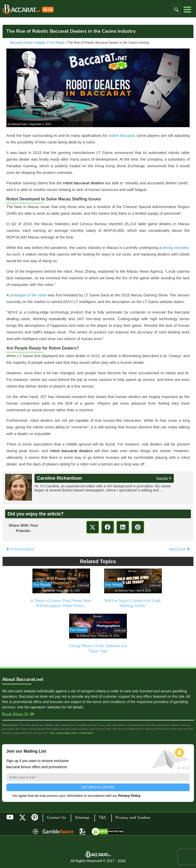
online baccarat (121, 135)
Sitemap (82, 818)
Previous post (20, 549)
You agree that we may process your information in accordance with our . (74, 796)
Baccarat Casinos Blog (28, 10)
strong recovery (175, 248)
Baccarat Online (21, 43)
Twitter (22, 817)
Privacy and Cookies (133, 818)
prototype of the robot (28, 295)
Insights (41, 43)
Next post (179, 549)
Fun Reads (57, 43)
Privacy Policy (129, 796)
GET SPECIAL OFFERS (98, 787)
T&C (103, 818)
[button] (176, 9)
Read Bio (162, 478)
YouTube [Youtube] (10, 817)
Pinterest (36, 819)
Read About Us (15, 714)
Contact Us (56, 818)
